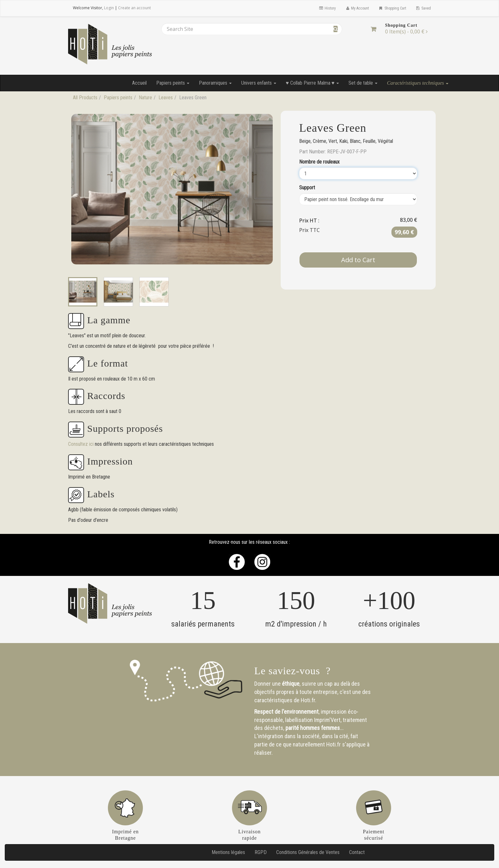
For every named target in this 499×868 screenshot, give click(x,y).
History (327, 8)
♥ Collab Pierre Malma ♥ (312, 83)
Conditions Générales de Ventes (308, 852)
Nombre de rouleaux (319, 162)
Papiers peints (173, 83)
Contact (357, 852)
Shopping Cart (392, 8)
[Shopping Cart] (373, 29)
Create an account (134, 8)
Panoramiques (215, 83)
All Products (85, 98)
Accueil (139, 83)
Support (307, 188)
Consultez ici (81, 444)
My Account (357, 8)
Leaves (166, 98)
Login (109, 8)
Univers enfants (259, 83)
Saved (423, 8)
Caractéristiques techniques (418, 83)
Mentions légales (228, 852)
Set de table (363, 83)
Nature (145, 98)
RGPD (261, 852)
